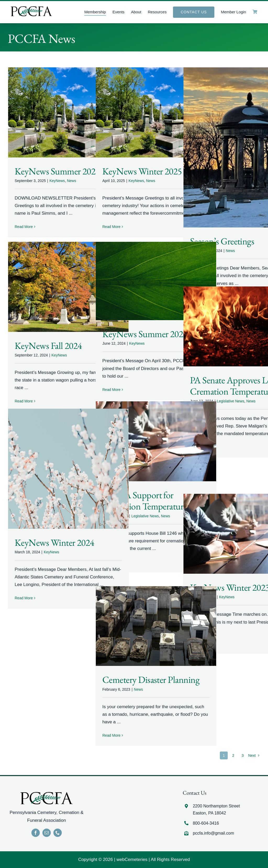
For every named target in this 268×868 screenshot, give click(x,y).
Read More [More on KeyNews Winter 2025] (111, 227)
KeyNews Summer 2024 (145, 334)
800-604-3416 (206, 823)
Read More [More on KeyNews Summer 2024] (111, 390)
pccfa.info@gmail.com (214, 833)
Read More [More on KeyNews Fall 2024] (24, 401)
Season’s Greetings (222, 241)
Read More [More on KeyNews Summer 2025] (24, 227)
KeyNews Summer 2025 (57, 171)
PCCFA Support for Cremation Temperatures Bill (153, 501)
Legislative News (230, 401)
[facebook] (36, 833)
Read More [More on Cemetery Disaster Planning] (111, 735)
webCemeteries (132, 860)
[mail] (47, 833)
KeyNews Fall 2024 (48, 346)
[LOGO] (31, 8)
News (72, 181)
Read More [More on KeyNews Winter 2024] (24, 598)
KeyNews (57, 181)
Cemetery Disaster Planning (151, 680)
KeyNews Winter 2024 (54, 542)
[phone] (58, 833)
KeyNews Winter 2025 (142, 171)
